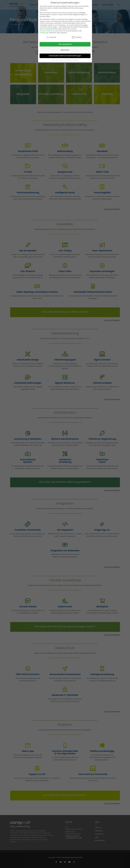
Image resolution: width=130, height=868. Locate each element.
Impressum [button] (76, 60)
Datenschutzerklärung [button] (66, 60)
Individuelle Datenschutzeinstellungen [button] (65, 56)
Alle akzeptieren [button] (65, 44)
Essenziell (51, 37)
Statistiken (77, 37)
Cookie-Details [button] (55, 60)
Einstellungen (44, 33)
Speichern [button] (65, 50)
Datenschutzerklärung (47, 31)
